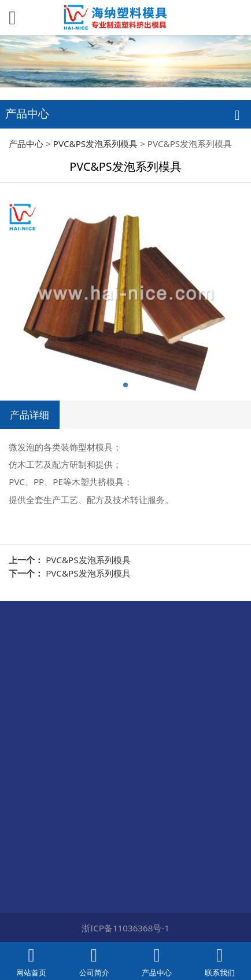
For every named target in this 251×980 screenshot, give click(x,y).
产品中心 (26, 144)
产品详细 (29, 414)
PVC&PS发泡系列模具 (95, 144)
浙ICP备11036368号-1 (125, 928)
